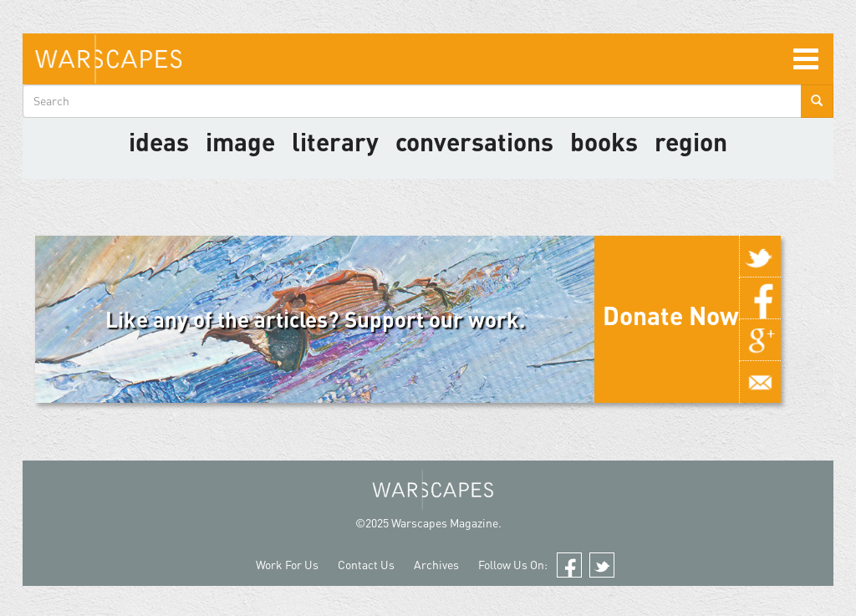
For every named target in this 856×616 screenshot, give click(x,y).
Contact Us (366, 565)
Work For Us (287, 565)
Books (604, 141)
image (240, 141)
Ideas (159, 141)
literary (335, 141)
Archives (436, 565)
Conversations (474, 141)
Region (691, 141)
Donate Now (671, 315)
